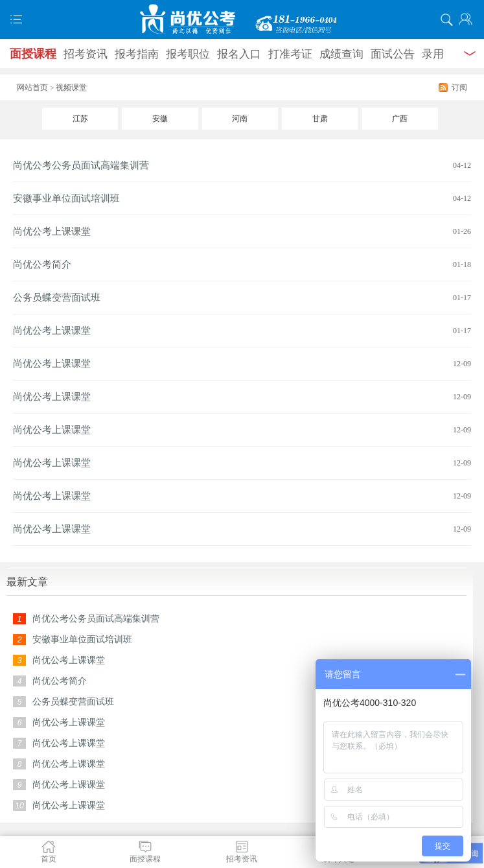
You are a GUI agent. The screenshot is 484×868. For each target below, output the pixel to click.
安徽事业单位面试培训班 (66, 198)
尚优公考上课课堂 (52, 231)
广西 (400, 119)
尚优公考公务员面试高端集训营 (81, 165)
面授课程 (33, 54)
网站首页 (32, 88)
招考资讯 (86, 54)
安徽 (160, 119)
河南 (240, 119)
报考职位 (188, 54)
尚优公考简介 (42, 264)
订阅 (459, 88)
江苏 (80, 119)
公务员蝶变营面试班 (57, 298)
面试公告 (393, 54)
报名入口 (239, 54)
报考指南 (137, 54)
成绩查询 (341, 54)
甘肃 (320, 119)
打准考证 (290, 54)
